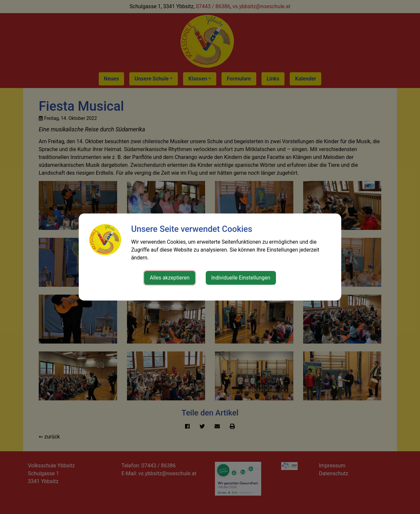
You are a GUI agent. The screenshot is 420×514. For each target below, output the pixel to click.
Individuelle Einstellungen (241, 278)
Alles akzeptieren (169, 278)
